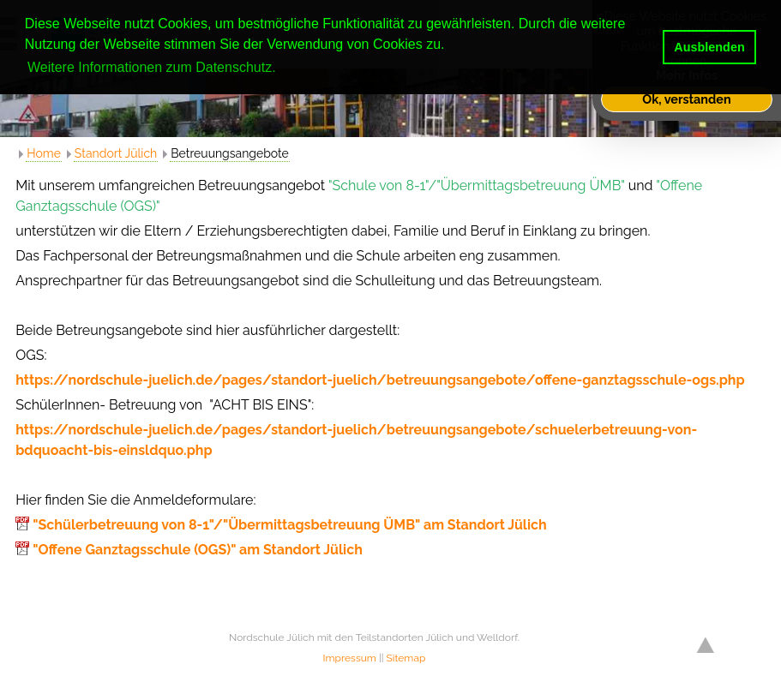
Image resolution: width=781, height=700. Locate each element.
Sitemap (406, 658)
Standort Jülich (116, 153)
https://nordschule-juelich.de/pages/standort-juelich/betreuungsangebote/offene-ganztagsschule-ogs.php (380, 380)
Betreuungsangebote (230, 153)
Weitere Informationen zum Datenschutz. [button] (152, 67)
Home (44, 153)
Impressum (350, 658)
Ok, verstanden (686, 99)
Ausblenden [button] (709, 47)
